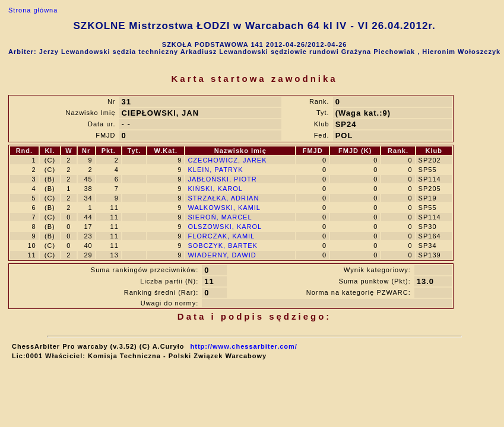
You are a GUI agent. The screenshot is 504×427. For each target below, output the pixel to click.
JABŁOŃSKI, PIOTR (222, 179)
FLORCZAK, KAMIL (221, 236)
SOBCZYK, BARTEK (223, 246)
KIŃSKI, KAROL (215, 189)
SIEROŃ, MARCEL (220, 217)
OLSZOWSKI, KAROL (225, 227)
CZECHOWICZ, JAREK (227, 160)
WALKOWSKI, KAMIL (224, 208)
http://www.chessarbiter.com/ (244, 346)
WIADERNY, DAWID (222, 255)
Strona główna (33, 10)
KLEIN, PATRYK (215, 170)
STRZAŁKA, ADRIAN (223, 198)
